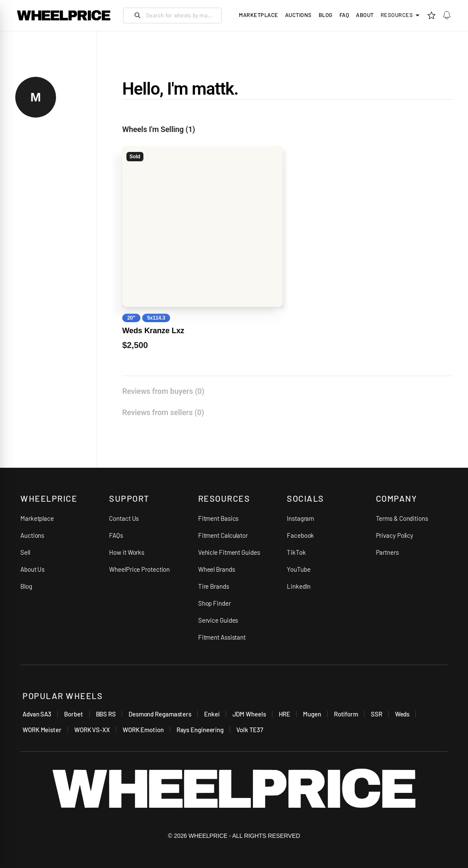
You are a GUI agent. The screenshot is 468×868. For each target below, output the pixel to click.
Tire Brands (214, 586)
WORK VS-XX (92, 730)
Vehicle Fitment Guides (229, 552)
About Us (32, 569)
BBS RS (106, 714)
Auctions (32, 535)
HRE (285, 714)
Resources (401, 15)
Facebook (300, 535)
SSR (377, 714)
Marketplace (37, 518)
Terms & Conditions (402, 518)
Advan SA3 (37, 714)
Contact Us (124, 518)
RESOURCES (224, 498)
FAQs (116, 535)
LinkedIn (299, 586)
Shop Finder (214, 603)
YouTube (298, 569)
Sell (25, 552)
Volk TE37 (250, 730)
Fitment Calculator (223, 535)
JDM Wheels (249, 714)
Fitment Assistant (222, 637)
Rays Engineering (200, 730)
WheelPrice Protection (139, 569)
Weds (402, 714)
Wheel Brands (217, 569)
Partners (387, 552)
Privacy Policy (395, 535)
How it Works (127, 552)
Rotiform (346, 714)
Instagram (300, 518)
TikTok (296, 552)
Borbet (73, 714)
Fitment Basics (219, 518)
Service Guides (218, 620)
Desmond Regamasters (160, 714)
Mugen (312, 714)
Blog (326, 15)
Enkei (212, 714)
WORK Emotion (143, 730)
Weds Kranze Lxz (153, 331)
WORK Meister (42, 730)
